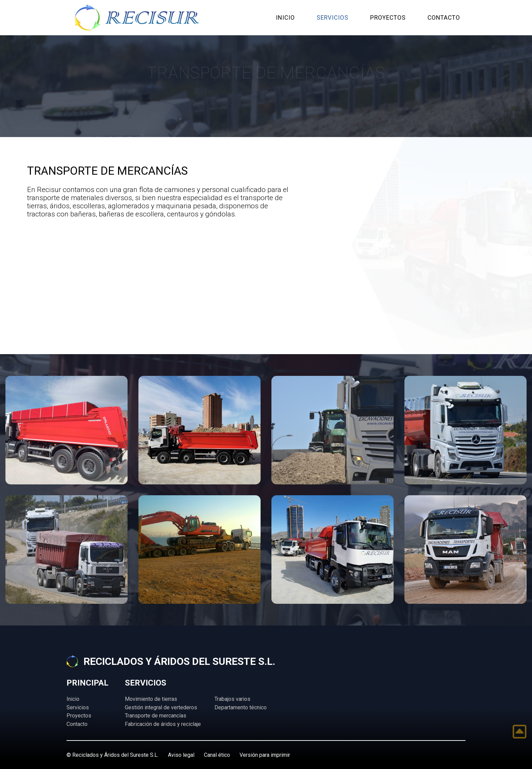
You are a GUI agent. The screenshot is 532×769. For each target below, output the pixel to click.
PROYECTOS (388, 18)
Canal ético (217, 755)
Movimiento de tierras (151, 699)
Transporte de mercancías (156, 716)
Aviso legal (181, 755)
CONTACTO (444, 18)
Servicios (78, 707)
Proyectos (79, 716)
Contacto (77, 724)
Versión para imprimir (265, 755)
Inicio (73, 699)
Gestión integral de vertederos (161, 707)
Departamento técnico (241, 707)
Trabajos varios (232, 699)
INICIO (285, 18)
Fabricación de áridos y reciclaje (163, 724)
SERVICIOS (332, 18)
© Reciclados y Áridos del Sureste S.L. (112, 755)
